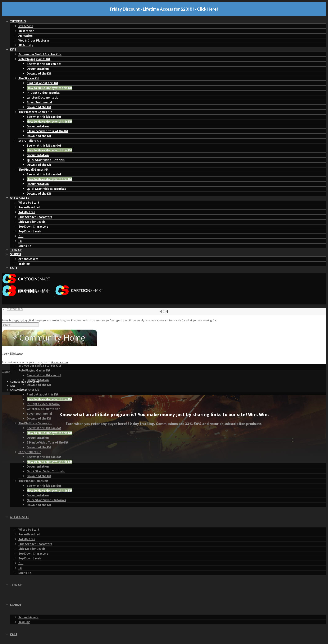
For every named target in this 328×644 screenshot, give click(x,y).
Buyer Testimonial (39, 102)
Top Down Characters (33, 226)
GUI (21, 236)
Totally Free (27, 212)
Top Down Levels (30, 231)
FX (20, 241)
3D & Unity (26, 45)
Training (24, 264)
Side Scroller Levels (32, 222)
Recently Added (29, 207)
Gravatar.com (59, 362)
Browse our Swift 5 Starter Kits (40, 54)
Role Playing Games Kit (34, 59)
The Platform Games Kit (35, 112)
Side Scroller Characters (35, 217)
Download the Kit (39, 73)
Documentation (38, 69)
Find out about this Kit (43, 83)
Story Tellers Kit (30, 141)
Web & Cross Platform (34, 40)
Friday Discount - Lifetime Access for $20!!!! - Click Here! (164, 9)
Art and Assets (28, 259)
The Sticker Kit (29, 78)
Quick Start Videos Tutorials (46, 189)
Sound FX (25, 246)
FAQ (13, 386)
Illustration (26, 31)
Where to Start (29, 202)
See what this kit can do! (44, 117)
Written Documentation (44, 97)
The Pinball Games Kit (33, 169)
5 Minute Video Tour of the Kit (48, 131)
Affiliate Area (18, 390)
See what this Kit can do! (44, 64)
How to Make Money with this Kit (50, 88)
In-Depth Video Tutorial (43, 93)
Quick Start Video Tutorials (46, 160)
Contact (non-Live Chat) (24, 382)
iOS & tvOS (26, 26)
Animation (26, 36)
